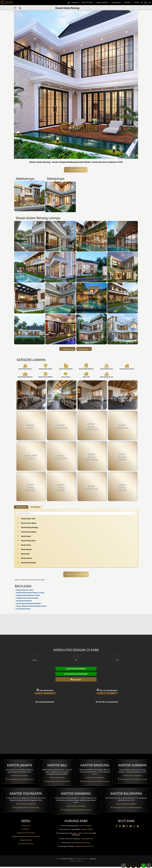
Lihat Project (76, 170)
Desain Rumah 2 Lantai (25, 590)
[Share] (138, 866)
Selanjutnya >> (84, 349)
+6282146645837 (45, 693)
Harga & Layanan (103, 3)
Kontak (137, 2)
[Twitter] (135, 827)
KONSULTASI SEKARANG (76, 574)
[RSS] (138, 827)
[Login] (142, 3)
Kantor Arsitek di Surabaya (132, 775)
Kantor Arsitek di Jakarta (20, 775)
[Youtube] (124, 827)
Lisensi (43, 580)
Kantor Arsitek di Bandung (95, 778)
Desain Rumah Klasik (24, 601)
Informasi (128, 3)
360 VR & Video (88, 3)
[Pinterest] (131, 827)
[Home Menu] (69, 3)
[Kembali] (16, 8)
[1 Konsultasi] (143, 866)
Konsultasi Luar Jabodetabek (76, 674)
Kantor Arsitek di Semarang (76, 806)
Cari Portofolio (21, 507)
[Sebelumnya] (123, 866)
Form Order (76, 679)
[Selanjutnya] (149, 866)
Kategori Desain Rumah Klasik (27, 598)
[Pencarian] (149, 3)
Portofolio (76, 3)
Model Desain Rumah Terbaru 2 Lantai (30, 593)
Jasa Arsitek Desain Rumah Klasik (29, 603)
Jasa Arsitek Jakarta (24, 609)
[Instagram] (120, 827)
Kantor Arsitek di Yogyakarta (26, 804)
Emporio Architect (68, 860)
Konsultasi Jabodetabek (76, 669)
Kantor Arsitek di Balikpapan (126, 804)
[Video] (133, 866)
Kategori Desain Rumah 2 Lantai (28, 595)
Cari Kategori (35, 507)
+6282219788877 (107, 693)
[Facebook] (117, 827)
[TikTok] (127, 827)
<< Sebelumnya (67, 349)
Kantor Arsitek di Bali (57, 778)
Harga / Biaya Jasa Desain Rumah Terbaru (32, 606)
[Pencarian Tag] (20, 8)
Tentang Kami (117, 3)
